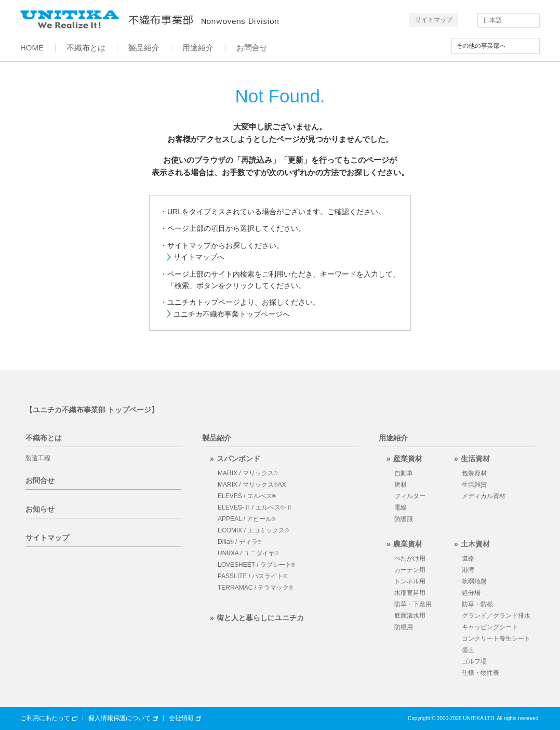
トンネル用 (410, 581)
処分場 (471, 593)
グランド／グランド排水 (496, 616)
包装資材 (474, 473)
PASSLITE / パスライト (252, 576)
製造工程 (38, 458)
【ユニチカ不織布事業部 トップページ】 (92, 410)
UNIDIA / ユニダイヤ (248, 553)
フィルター (410, 496)
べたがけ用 (410, 558)
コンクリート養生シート (496, 638)
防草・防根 (477, 604)
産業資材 (408, 459)
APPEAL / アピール (247, 519)
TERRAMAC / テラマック (255, 588)
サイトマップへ (199, 257)
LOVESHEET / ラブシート (256, 565)
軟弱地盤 (474, 581)
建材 (401, 485)
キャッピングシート (490, 627)
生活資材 (475, 459)
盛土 (468, 650)
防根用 (404, 627)
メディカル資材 (484, 496)
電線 (401, 507)
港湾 (468, 570)
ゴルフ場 (474, 661)
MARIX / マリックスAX (252, 485)
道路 (468, 558)
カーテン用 (410, 570)
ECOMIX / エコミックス (253, 530)
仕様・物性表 (481, 673)
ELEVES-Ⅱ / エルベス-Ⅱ (255, 507)
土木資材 (475, 544)
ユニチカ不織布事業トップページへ (232, 314)
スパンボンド (238, 459)
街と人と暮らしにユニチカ (260, 618)
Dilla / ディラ (239, 542)
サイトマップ (434, 20)
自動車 (404, 473)
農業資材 (408, 544)
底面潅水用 (410, 616)
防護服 (404, 519)
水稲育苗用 (410, 593)
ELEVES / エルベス (247, 496)
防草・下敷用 (413, 604)
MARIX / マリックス (248, 473)
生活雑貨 (474, 485)
